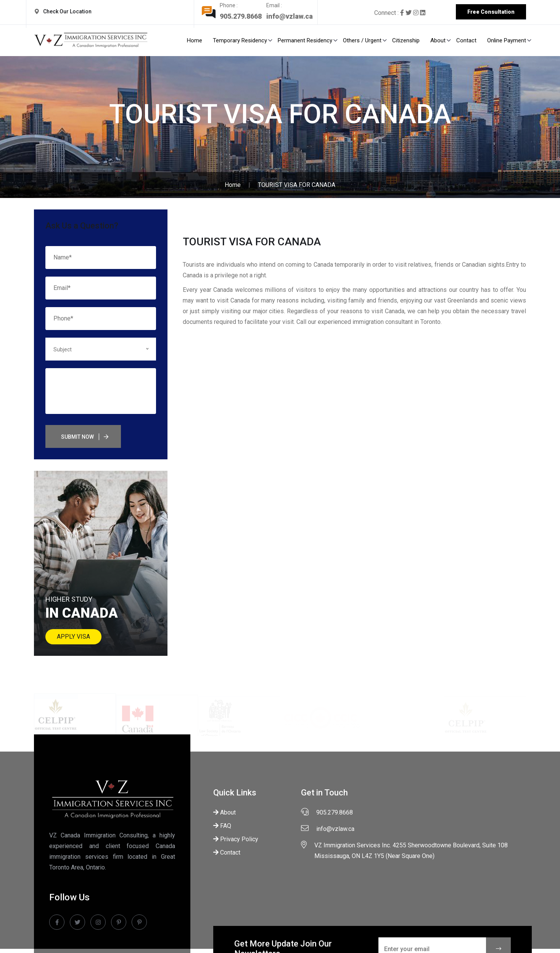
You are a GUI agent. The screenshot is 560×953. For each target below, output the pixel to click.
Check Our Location (68, 11)
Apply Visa (73, 637)
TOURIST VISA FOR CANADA (297, 185)
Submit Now (77, 437)
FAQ (222, 826)
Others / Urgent (362, 40)
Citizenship (406, 40)
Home (195, 40)
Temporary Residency (240, 40)
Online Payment (507, 40)
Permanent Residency (305, 40)
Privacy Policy (236, 839)
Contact (466, 40)
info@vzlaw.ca (292, 16)
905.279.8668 (243, 16)
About (438, 40)
